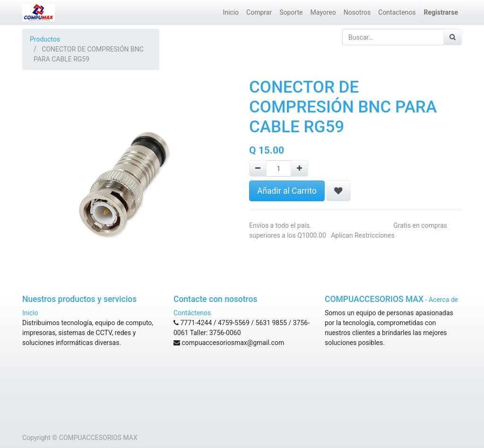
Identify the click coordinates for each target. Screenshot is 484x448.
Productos (45, 39)
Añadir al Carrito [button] (287, 191)
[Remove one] (258, 168)
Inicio (30, 313)
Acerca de (443, 300)
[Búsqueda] (453, 37)
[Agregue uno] (299, 168)
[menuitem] (231, 13)
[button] (338, 191)
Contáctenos (192, 313)
